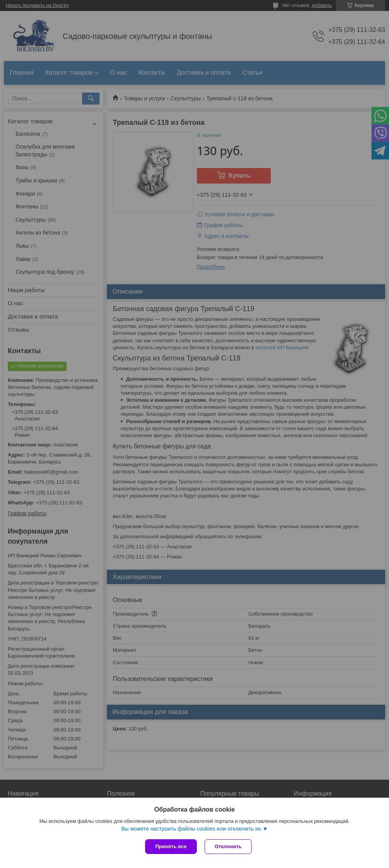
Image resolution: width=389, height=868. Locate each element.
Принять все (171, 846)
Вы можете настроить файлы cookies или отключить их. (192, 829)
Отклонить (228, 846)
